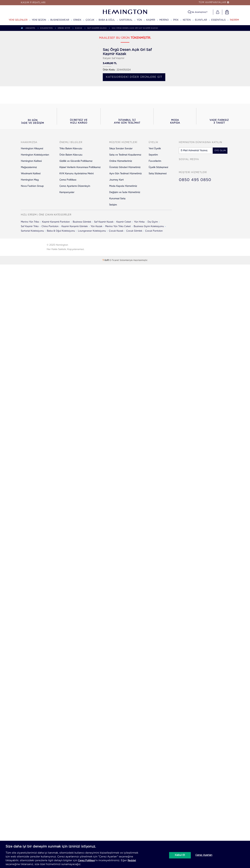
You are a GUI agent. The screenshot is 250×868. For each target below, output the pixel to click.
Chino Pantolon (50, 226)
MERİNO (164, 20)
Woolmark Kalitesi (31, 174)
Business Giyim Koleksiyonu (149, 226)
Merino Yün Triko (30, 222)
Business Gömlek (82, 222)
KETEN (187, 20)
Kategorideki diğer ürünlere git (134, 77)
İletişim (113, 205)
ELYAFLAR (201, 20)
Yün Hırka (139, 222)
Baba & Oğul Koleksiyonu (61, 231)
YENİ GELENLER (18, 20)
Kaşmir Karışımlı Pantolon (56, 222)
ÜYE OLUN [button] (220, 151)
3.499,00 (108, 63)
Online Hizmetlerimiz (121, 161)
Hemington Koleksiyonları (35, 155)
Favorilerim (155, 161)
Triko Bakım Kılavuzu (71, 149)
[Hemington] (125, 12)
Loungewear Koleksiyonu (92, 231)
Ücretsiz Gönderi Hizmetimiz (125, 167)
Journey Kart (116, 180)
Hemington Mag (30, 180)
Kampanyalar (67, 192)
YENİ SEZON (39, 20)
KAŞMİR (151, 20)
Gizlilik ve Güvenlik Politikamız (76, 161)
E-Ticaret (114, 260)
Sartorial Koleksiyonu (32, 231)
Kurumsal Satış (117, 199)
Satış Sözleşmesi (158, 174)
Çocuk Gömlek (134, 231)
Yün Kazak (96, 226)
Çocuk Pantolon (154, 231)
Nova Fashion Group (32, 186)
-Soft (106, 260)
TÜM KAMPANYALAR (214, 2)
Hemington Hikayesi (32, 149)
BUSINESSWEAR (60, 20)
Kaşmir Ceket (124, 222)
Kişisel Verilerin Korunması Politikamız (80, 167)
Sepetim (153, 155)
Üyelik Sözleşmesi (158, 167)
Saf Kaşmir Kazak (104, 222)
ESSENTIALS (218, 20)
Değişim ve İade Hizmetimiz (125, 192)
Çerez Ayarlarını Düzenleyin (75, 186)
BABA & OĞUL (107, 20)
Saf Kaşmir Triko (30, 226)
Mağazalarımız (29, 167)
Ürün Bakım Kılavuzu (71, 155)
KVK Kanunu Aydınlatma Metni (76, 174)
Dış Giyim (153, 222)
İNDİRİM (234, 20)
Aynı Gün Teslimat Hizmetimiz (125, 174)
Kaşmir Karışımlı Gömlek (75, 226)
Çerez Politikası (68, 180)
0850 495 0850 (195, 180)
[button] (32, 116)
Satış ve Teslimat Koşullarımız (125, 155)
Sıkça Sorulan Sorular (121, 149)
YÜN (139, 20)
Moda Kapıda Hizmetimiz (123, 186)
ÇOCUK (90, 20)
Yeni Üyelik (155, 149)
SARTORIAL (126, 20)
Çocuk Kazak (116, 231)
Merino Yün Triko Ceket (118, 226)
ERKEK (77, 20)
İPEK (176, 20)
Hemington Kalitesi (31, 161)
